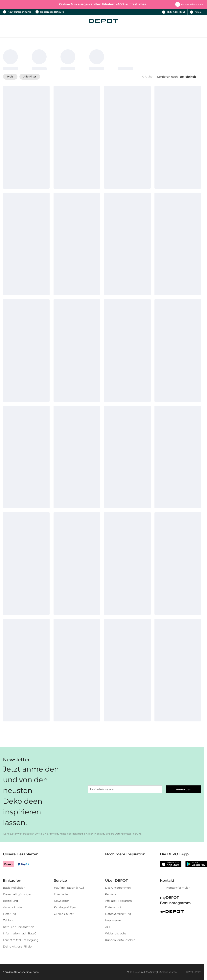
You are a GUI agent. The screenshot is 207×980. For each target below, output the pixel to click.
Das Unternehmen (118, 888)
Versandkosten (13, 907)
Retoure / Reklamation (19, 927)
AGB (108, 927)
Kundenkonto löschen (120, 940)
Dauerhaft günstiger (17, 894)
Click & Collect (64, 914)
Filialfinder (61, 894)
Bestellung (11, 901)
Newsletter (61, 901)
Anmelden (184, 789)
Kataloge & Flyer (65, 907)
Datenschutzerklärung (128, 834)
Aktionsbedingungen (26, 972)
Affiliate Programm (118, 901)
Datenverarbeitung (118, 914)
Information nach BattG (20, 933)
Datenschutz (114, 907)
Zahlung (9, 920)
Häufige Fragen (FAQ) (69, 888)
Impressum (113, 920)
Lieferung (10, 914)
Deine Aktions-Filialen (18, 947)
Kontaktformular (178, 888)
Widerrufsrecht (116, 933)
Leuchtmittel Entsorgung (21, 940)
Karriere (111, 894)
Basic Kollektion (14, 888)
